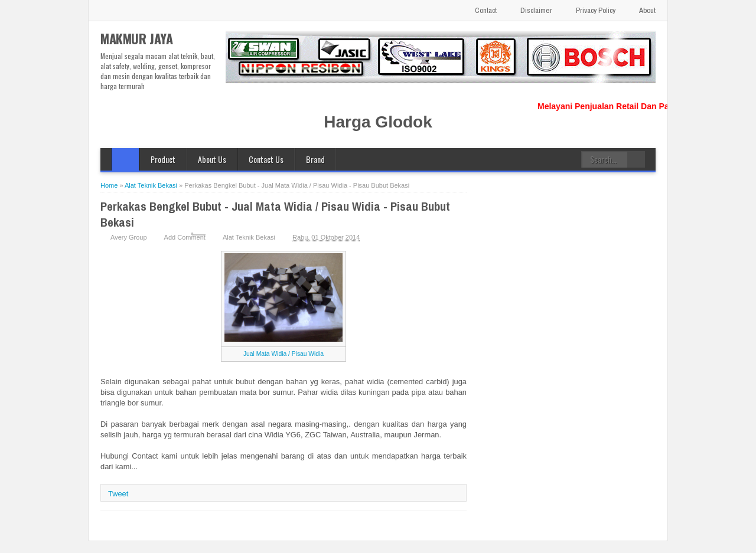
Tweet (118, 494)
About (647, 10)
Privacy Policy (596, 10)
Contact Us (266, 159)
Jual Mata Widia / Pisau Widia (283, 354)
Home (125, 159)
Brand (315, 159)
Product (163, 159)
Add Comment (185, 237)
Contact (486, 10)
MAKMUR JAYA (137, 38)
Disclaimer (536, 10)
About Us (212, 159)
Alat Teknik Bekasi (249, 237)
